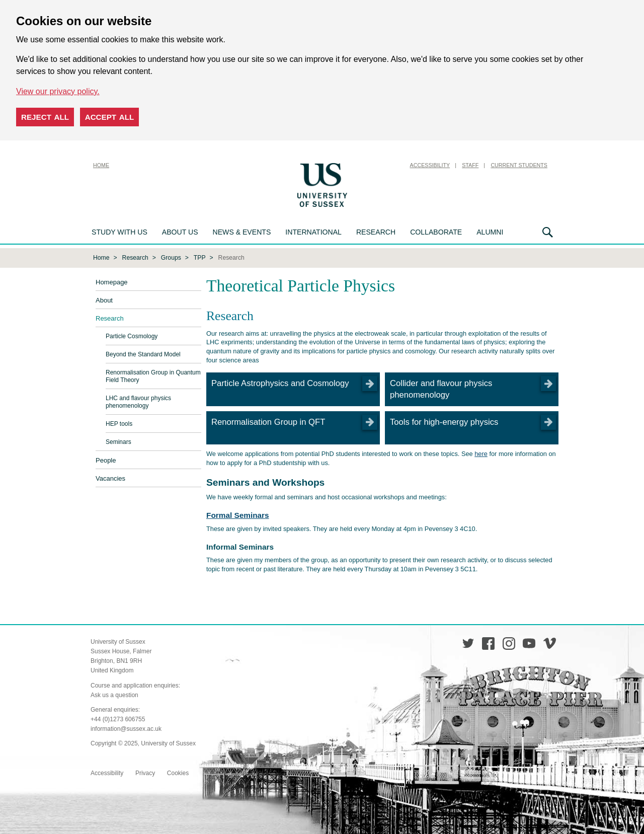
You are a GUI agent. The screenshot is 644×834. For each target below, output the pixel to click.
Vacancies (110, 478)
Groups (171, 257)
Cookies (178, 772)
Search (548, 232)
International (313, 232)
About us (180, 232)
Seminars (118, 441)
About (104, 300)
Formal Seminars (238, 514)
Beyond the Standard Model (143, 354)
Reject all (45, 117)
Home (101, 165)
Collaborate (436, 232)
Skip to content (375, 165)
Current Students (519, 165)
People (106, 460)
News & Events (242, 232)
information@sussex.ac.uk (126, 728)
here (481, 453)
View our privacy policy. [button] (58, 91)
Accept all (110, 117)
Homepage (112, 282)
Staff (470, 165)
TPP (200, 257)
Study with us (119, 232)
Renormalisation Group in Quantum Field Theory (153, 376)
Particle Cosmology (132, 336)
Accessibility (430, 165)
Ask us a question (114, 694)
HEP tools (119, 423)
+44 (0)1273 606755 (118, 718)
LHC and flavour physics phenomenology (138, 401)
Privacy (145, 772)
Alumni (490, 232)
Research (376, 232)
